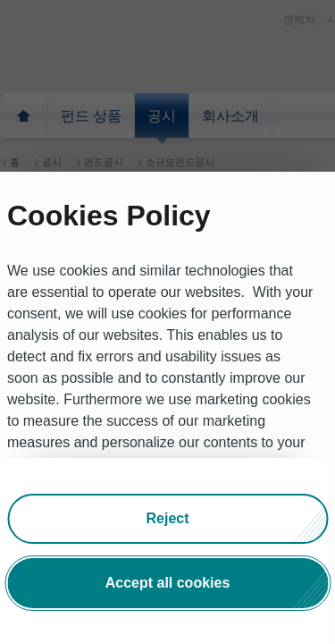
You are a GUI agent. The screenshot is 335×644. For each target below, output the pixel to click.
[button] (167, 519)
